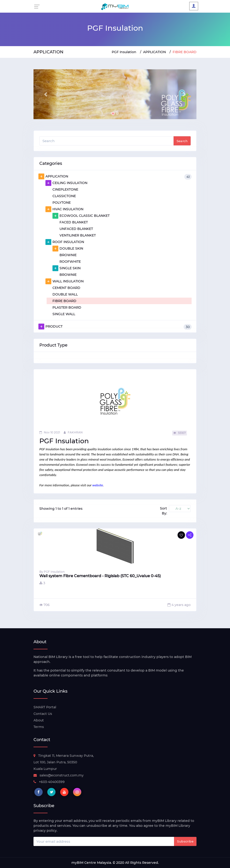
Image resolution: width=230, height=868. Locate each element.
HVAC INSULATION (64, 209)
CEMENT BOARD (66, 288)
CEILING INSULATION (66, 183)
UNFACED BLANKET (76, 229)
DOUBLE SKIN (68, 248)
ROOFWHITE (70, 262)
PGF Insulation (124, 52)
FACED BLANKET (74, 222)
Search (182, 141)
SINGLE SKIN (67, 268)
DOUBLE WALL (65, 294)
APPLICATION (154, 52)
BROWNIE (68, 255)
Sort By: (163, 511)
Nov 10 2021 (50, 432)
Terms (39, 727)
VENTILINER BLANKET (78, 235)
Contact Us (43, 714)
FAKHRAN (73, 432)
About (39, 720)
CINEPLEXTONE (65, 189)
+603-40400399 (49, 782)
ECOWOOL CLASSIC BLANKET (81, 216)
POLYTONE (62, 203)
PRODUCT (115, 327)
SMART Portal (45, 707)
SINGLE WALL (64, 314)
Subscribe (185, 841)
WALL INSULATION (65, 281)
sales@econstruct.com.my (59, 775)
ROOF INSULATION (65, 242)
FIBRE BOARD (64, 301)
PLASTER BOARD (67, 307)
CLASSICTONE (64, 196)
